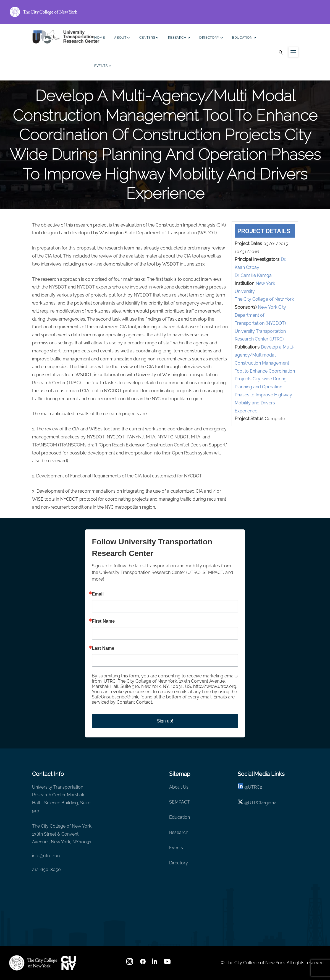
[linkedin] (240, 787)
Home (99, 38)
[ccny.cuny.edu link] (165, 12)
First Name (103, 621)
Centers (149, 38)
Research (179, 38)
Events (103, 67)
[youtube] (168, 963)
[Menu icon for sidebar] (293, 52)
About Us (179, 787)
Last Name (103, 648)
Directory (211, 38)
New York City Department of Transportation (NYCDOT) (260, 315)
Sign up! (165, 721)
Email (98, 594)
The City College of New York (264, 299)
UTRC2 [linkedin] (255, 787)
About (122, 38)
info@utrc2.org (47, 856)
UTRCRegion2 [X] (262, 803)
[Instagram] (130, 963)
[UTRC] (33, 963)
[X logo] (240, 803)
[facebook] (143, 963)
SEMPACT (180, 802)
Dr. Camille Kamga (253, 275)
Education (244, 38)
